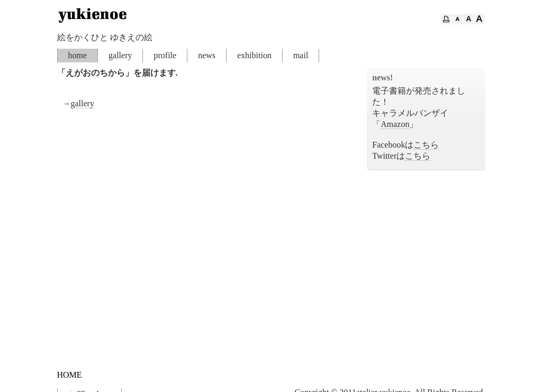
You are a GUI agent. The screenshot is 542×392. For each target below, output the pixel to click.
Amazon (395, 124)
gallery (120, 55)
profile (165, 55)
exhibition (254, 55)
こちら (426, 145)
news (207, 55)
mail (301, 55)
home (78, 55)
